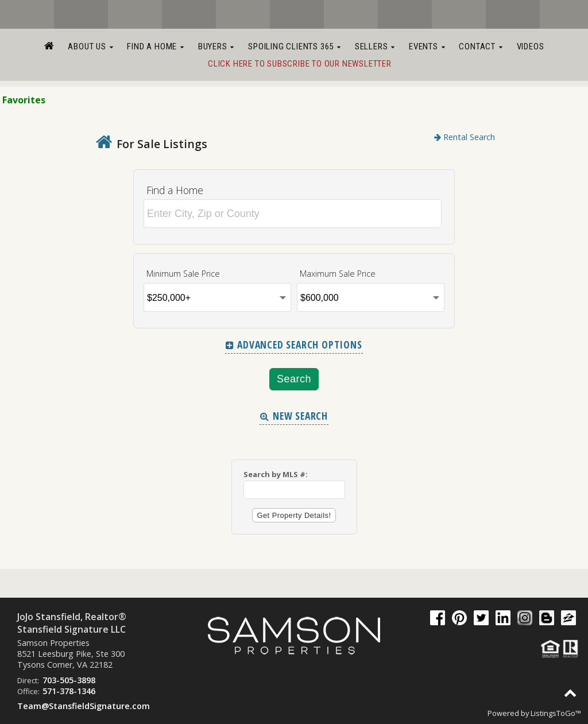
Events (427, 47)
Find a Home (155, 47)
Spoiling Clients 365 (295, 47)
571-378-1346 (69, 691)
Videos (531, 47)
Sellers (375, 47)
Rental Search (465, 137)
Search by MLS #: (276, 474)
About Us (90, 47)
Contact (481, 47)
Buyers (216, 47)
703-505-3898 (69, 680)
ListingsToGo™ (556, 713)
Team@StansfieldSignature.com (84, 706)
